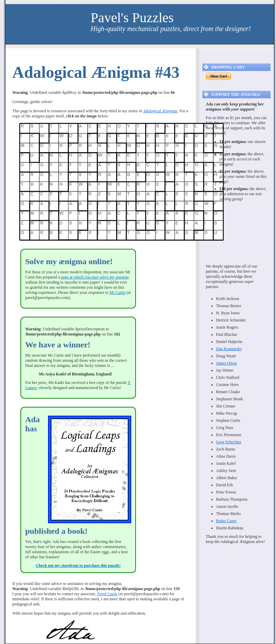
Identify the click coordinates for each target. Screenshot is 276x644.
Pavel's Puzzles (132, 18)
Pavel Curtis (108, 594)
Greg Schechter (229, 442)
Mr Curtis (117, 292)
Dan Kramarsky (229, 349)
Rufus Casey (226, 521)
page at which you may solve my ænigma (95, 277)
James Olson (226, 363)
